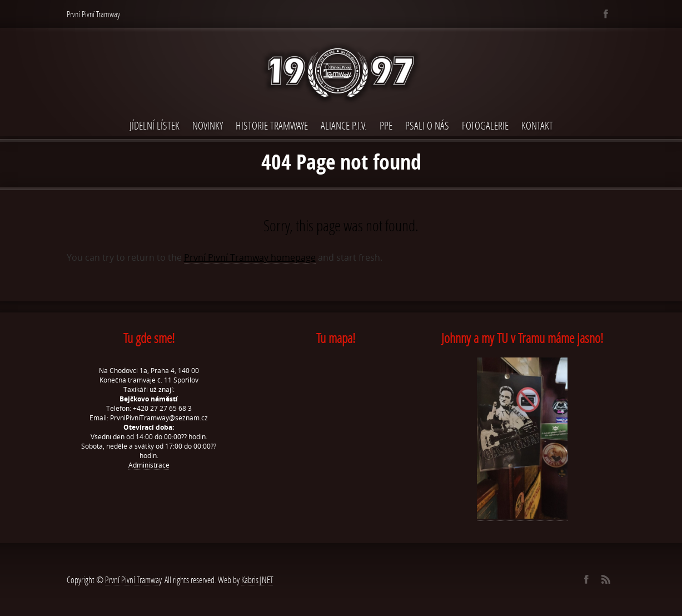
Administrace (149, 465)
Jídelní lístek (155, 125)
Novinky (208, 125)
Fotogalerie (485, 125)
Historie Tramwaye (272, 125)
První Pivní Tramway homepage (250, 257)
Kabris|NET (257, 580)
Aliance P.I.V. (344, 125)
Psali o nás (427, 125)
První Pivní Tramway (133, 580)
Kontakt (537, 125)
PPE (386, 125)
